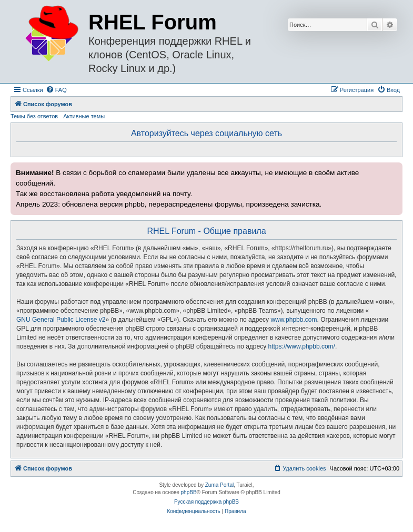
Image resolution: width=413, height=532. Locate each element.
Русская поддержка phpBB (206, 502)
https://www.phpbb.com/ (302, 346)
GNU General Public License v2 (61, 320)
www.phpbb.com (294, 320)
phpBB (189, 492)
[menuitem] (56, 90)
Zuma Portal (219, 485)
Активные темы (84, 116)
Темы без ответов (34, 116)
